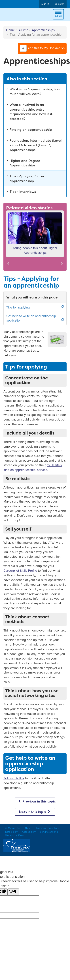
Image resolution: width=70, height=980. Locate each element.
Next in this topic (35, 812)
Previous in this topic (36, 801)
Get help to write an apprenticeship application (35, 318)
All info (23, 30)
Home (10, 30)
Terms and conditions (48, 828)
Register (59, 4)
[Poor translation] (13, 892)
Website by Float (14, 835)
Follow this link (14, 778)
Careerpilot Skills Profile (20, 571)
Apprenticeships (43, 30)
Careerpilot (19, 15)
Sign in (45, 4)
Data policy (11, 832)
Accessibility (29, 832)
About (28, 828)
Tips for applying (35, 307)
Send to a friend (49, 832)
